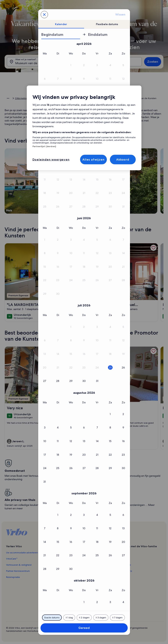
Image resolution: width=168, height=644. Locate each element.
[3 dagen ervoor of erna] (101, 618)
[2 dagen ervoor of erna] (84, 618)
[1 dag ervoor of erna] (69, 618)
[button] (71, 65)
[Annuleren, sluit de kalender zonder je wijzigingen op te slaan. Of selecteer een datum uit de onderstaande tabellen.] (44, 15)
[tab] (61, 24)
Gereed (84, 628)
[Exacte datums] (52, 618)
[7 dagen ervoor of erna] (117, 618)
